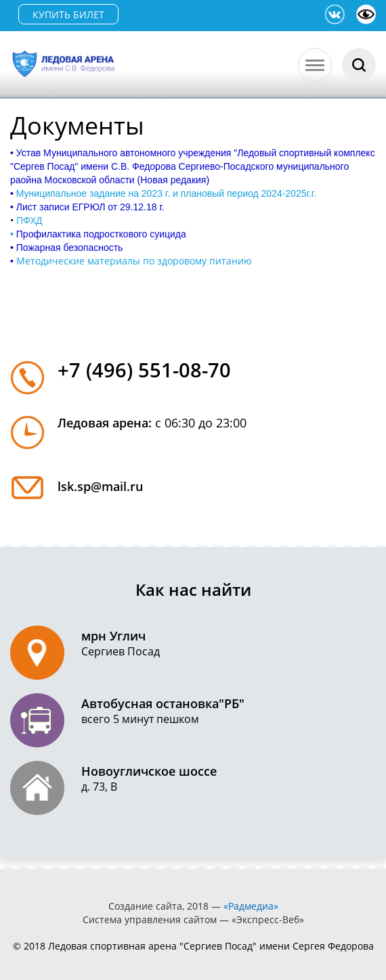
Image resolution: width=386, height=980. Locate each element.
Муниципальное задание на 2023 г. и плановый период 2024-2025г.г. (166, 193)
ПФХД (29, 220)
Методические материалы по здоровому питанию (134, 261)
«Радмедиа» (251, 906)
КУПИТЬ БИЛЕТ (68, 15)
